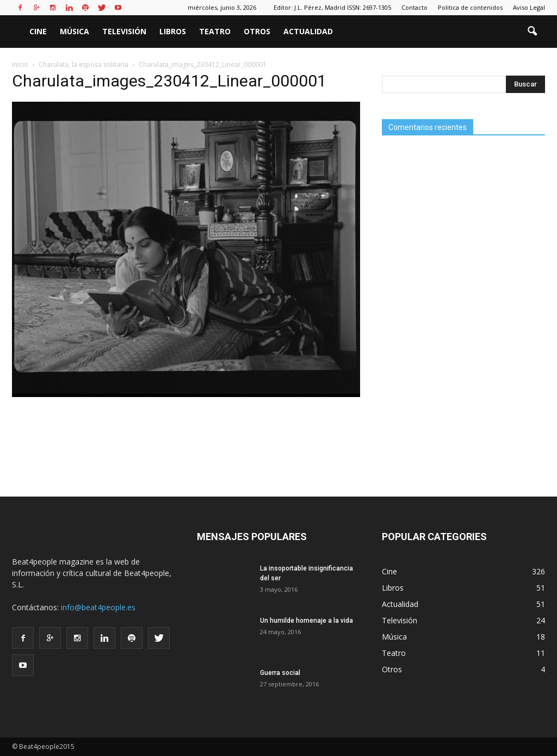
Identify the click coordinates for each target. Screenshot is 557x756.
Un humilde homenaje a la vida (307, 621)
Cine (38, 31)
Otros (257, 31)
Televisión (124, 31)
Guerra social (280, 673)
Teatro (215, 31)
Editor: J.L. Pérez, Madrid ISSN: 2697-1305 (332, 7)
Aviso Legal (529, 7)
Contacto (414, 7)
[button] (532, 32)
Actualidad (308, 31)
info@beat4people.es (98, 607)
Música (75, 31)
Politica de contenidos (470, 7)
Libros (173, 31)
